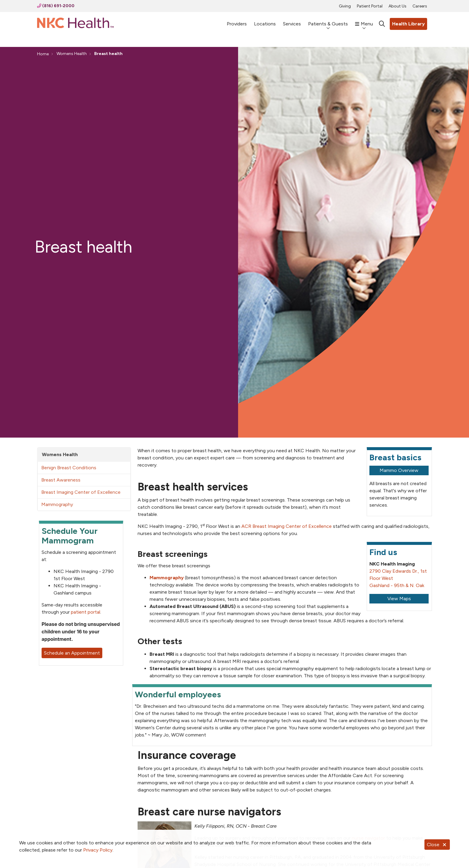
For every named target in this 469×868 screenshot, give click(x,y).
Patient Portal (370, 6)
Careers (420, 6)
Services (292, 21)
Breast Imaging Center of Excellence (81, 492)
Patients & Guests (328, 21)
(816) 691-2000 (56, 6)
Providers (237, 21)
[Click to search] (382, 24)
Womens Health (60, 454)
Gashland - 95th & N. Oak (397, 585)
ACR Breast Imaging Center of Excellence (287, 526)
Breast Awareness (61, 480)
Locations (265, 21)
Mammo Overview (399, 470)
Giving (345, 6)
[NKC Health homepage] (75, 24)
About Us (398, 6)
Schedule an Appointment (72, 653)
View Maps (399, 599)
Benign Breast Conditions (69, 468)
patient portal (86, 612)
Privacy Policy (98, 850)
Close (437, 845)
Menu (364, 21)
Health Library (408, 24)
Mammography (57, 504)
